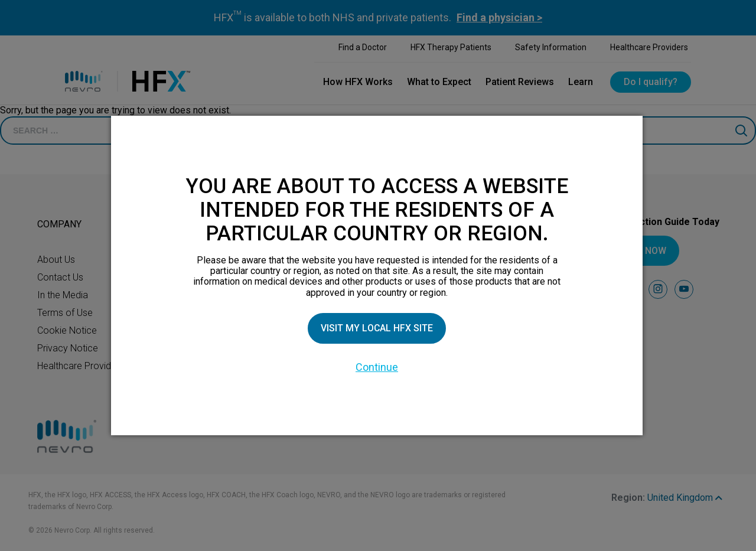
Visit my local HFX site (377, 328)
